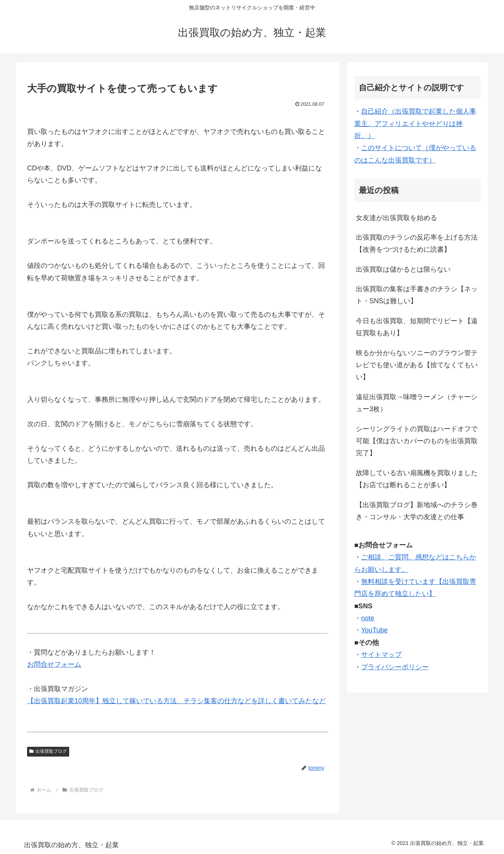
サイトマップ (381, 655)
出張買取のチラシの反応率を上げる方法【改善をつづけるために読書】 (417, 243)
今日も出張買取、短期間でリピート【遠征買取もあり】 (417, 327)
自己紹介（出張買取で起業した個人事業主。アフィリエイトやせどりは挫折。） (415, 124)
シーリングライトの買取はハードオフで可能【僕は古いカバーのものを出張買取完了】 (417, 441)
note (368, 618)
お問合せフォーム (54, 664)
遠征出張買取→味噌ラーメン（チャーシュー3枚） (417, 403)
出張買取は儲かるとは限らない (403, 269)
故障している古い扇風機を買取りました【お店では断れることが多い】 (417, 479)
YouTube (374, 630)
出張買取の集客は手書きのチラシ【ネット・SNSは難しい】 (417, 295)
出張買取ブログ (48, 751)
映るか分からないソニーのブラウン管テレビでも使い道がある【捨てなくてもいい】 (417, 365)
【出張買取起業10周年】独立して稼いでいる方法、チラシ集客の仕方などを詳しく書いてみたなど (176, 701)
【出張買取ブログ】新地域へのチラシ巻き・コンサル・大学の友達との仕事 (417, 511)
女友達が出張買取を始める (396, 218)
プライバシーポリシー (395, 667)
